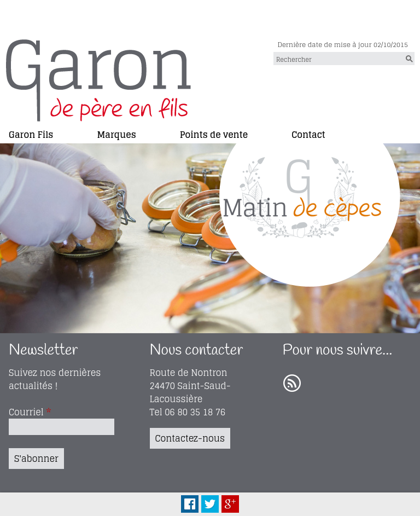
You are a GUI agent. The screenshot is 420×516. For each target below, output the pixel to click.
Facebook (190, 504)
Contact (308, 134)
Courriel (30, 412)
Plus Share (230, 504)
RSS (292, 383)
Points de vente (214, 134)
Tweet (210, 504)
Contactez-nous (190, 438)
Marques (116, 134)
